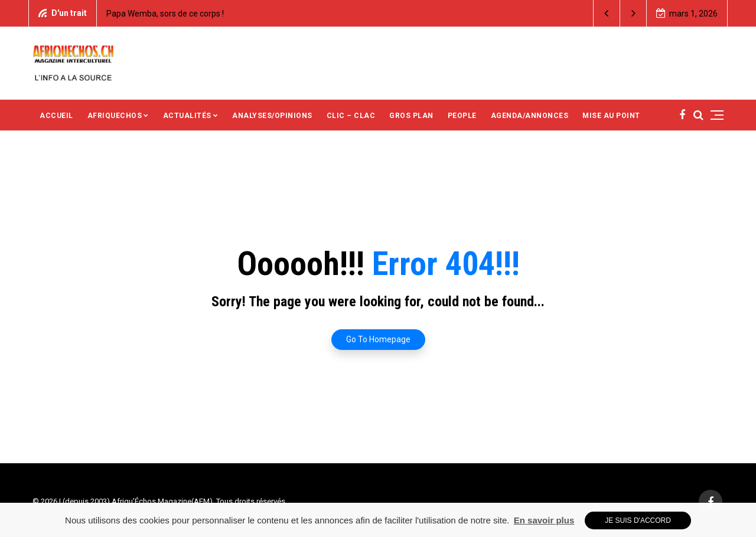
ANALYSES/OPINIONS (272, 116)
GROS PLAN (411, 116)
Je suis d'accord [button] (638, 520)
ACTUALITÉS (187, 116)
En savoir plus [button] (544, 520)
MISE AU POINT (611, 116)
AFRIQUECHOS (115, 116)
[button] (607, 13)
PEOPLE (462, 116)
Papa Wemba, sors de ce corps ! (165, 14)
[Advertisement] (484, 62)
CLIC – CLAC (351, 116)
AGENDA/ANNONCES (530, 116)
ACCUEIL (56, 116)
